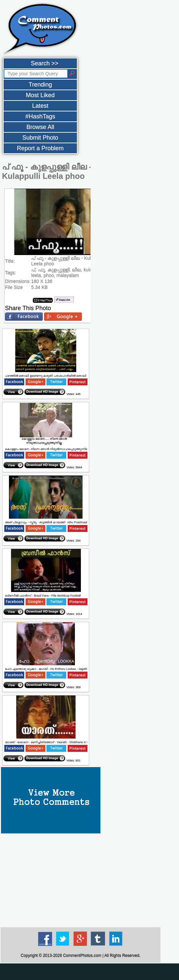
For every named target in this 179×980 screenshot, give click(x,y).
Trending (40, 85)
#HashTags (40, 116)
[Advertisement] (81, 880)
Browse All (40, 127)
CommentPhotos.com (82, 955)
